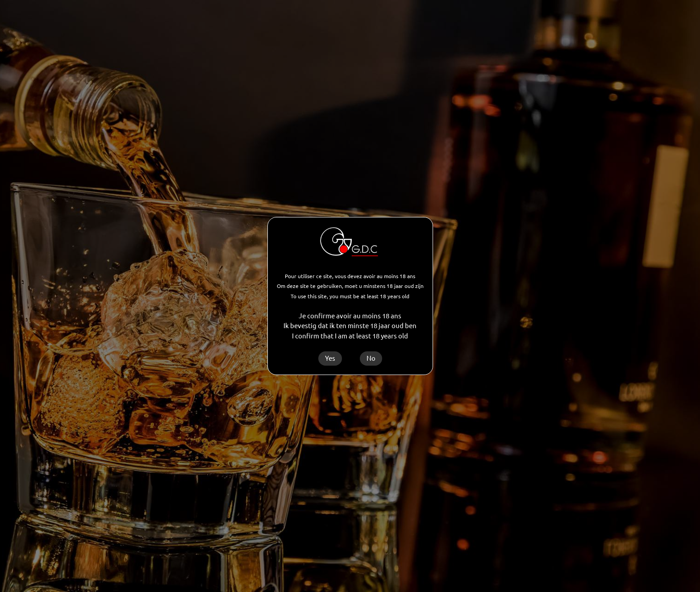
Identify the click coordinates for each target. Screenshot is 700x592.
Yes (330, 358)
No (371, 358)
